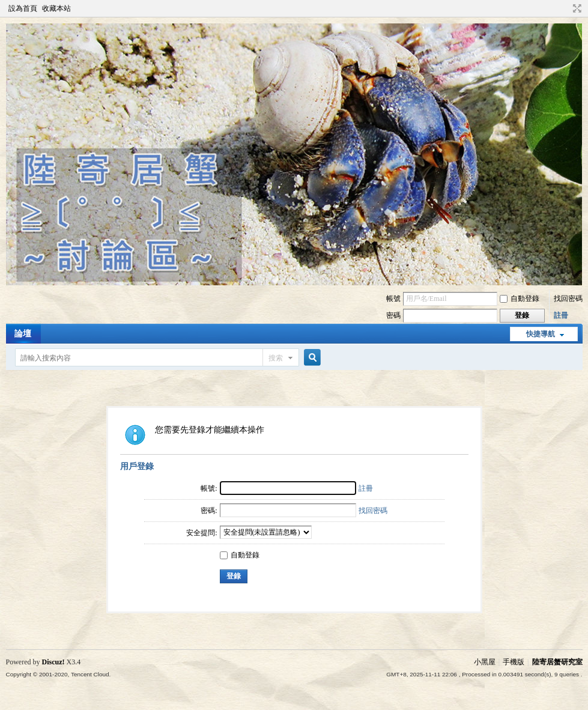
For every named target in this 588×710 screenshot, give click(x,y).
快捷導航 (541, 334)
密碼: (209, 511)
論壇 (23, 334)
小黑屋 (485, 662)
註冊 (561, 315)
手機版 (514, 662)
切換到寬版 (576, 8)
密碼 (393, 315)
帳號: (209, 488)
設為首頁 (23, 8)
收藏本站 (56, 8)
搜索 (276, 358)
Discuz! (53, 662)
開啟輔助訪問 (566, 8)
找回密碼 (568, 299)
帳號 (393, 299)
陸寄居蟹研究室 (557, 662)
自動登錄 (520, 299)
